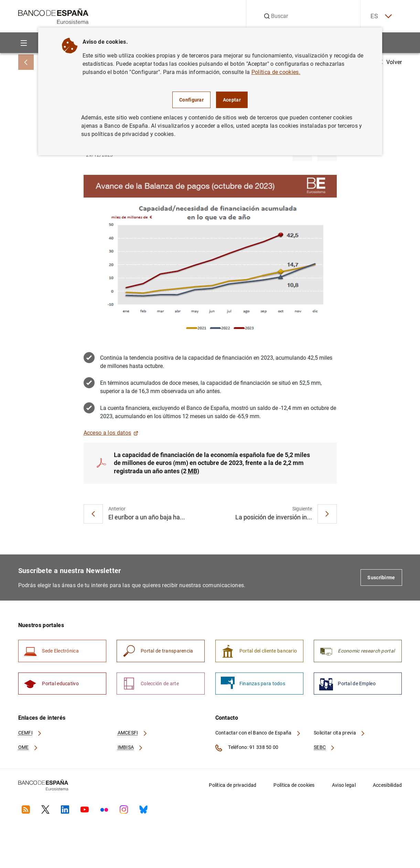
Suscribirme (381, 578)
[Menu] (24, 43)
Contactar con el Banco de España (258, 733)
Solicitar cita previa (340, 733)
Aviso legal (344, 785)
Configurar (191, 100)
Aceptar (232, 100)
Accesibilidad (387, 785)
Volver (391, 62)
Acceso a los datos (111, 433)
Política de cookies (294, 785)
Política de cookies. (276, 72)
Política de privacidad (233, 785)
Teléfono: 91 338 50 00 (247, 748)
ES (380, 16)
